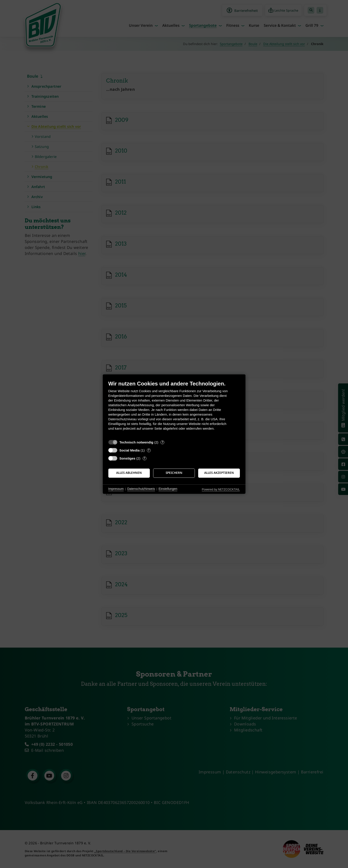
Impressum (116, 489)
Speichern (174, 473)
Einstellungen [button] (168, 489)
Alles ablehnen (129, 473)
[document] (174, 409)
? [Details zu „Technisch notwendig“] (163, 442)
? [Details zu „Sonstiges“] (144, 458)
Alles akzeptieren (219, 473)
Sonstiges (128, 458)
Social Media (130, 450)
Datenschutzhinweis (141, 489)
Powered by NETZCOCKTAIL (221, 489)
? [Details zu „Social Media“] (149, 450)
